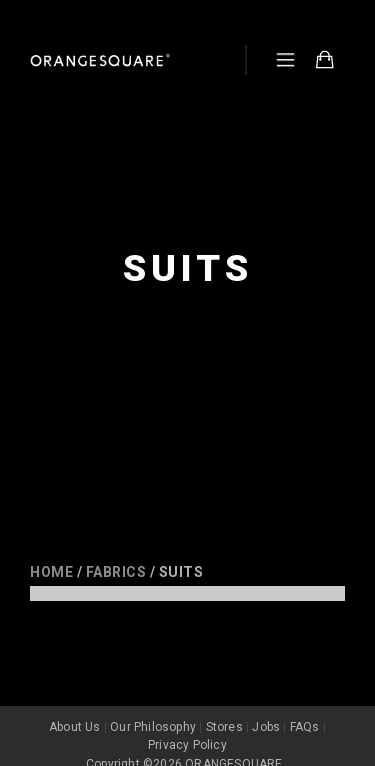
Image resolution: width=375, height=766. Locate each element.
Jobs (266, 708)
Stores (224, 708)
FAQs (305, 708)
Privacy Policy (187, 726)
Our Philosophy (153, 708)
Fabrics (116, 572)
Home (51, 572)
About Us (75, 708)
